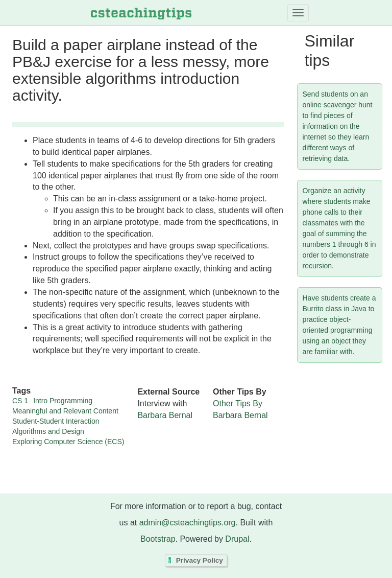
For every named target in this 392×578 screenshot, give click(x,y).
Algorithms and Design (48, 431)
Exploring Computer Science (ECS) (68, 442)
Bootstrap (158, 539)
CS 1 (20, 401)
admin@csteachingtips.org (188, 523)
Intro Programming (63, 401)
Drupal (237, 539)
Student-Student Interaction (56, 421)
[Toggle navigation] (298, 13)
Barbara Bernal (165, 415)
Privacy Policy (200, 561)
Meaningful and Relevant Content (65, 411)
